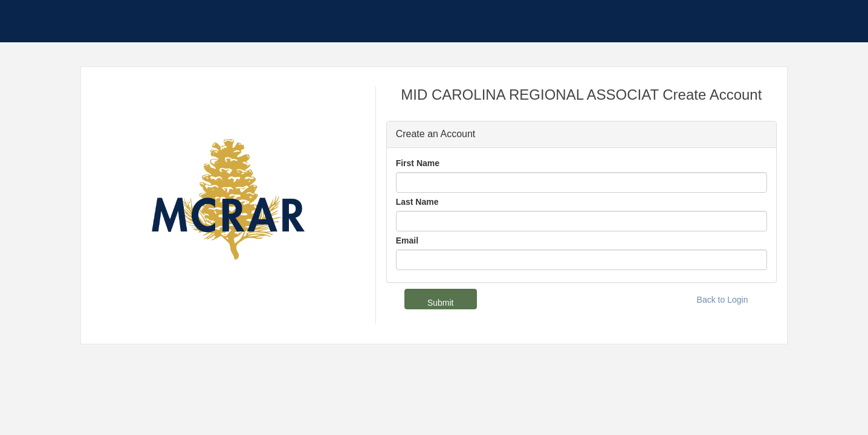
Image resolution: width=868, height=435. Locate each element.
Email (407, 240)
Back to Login (723, 300)
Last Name (417, 202)
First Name (418, 163)
